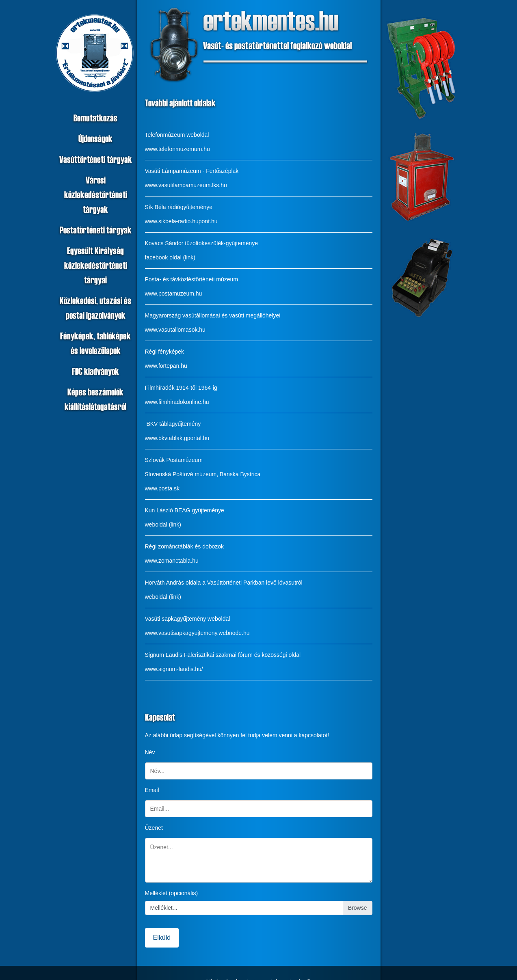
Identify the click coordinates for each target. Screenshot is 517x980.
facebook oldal (163, 257)
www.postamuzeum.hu (174, 294)
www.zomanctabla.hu (172, 561)
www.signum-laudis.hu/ (174, 669)
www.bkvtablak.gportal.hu (177, 438)
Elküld (162, 938)
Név (150, 752)
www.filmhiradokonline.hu (177, 402)
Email (152, 790)
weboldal (156, 525)
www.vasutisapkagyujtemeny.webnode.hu (197, 633)
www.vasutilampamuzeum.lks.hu (186, 185)
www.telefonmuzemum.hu (177, 149)
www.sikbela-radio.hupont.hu (181, 221)
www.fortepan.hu (166, 366)
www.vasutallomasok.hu (175, 330)
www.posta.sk (162, 488)
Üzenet (154, 828)
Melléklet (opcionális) (172, 893)
